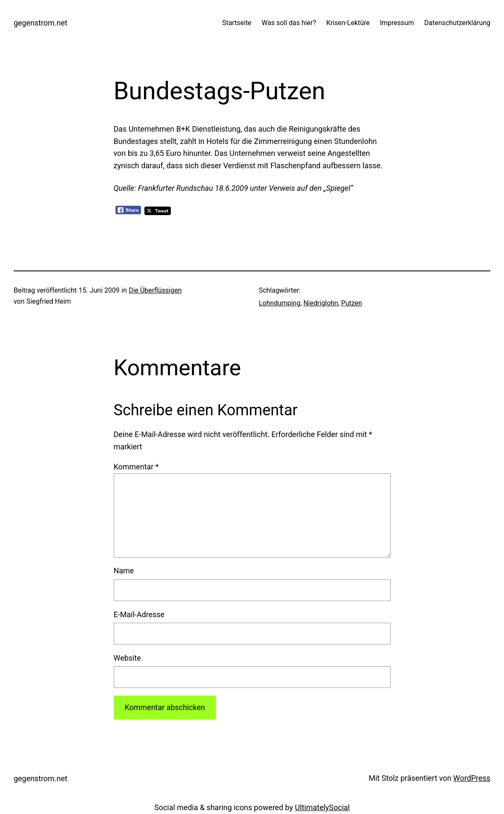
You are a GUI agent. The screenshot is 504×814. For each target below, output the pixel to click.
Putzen (352, 303)
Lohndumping (280, 303)
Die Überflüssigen (155, 290)
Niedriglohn (321, 303)
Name (124, 571)
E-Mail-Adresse (139, 614)
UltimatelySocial (322, 807)
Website (127, 658)
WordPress (472, 778)
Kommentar (136, 467)
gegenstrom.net (40, 23)
